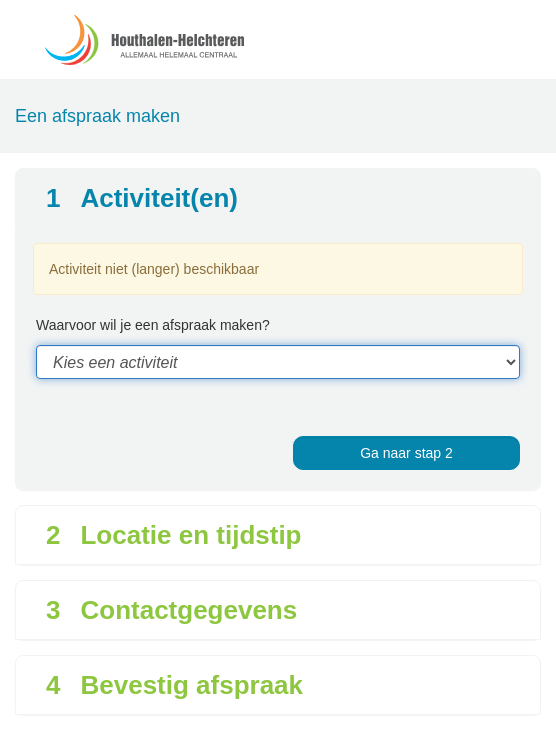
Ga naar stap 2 (406, 453)
